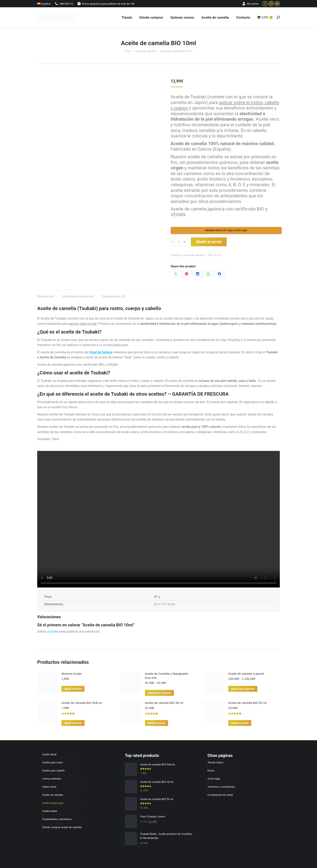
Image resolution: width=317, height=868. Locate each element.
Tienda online (215, 762)
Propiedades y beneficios (57, 819)
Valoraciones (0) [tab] (113, 296)
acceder (53, 632)
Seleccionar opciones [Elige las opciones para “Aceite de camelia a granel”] (243, 689)
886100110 (64, 4)
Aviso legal (214, 779)
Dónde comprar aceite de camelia (62, 827)
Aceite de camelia (194, 255)
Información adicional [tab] (78, 296)
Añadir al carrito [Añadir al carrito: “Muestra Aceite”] (73, 689)
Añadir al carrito (209, 242)
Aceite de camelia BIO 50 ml (247, 703)
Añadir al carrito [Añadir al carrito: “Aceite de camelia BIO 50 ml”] (240, 723)
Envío (211, 771)
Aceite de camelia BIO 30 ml (164, 703)
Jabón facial (49, 787)
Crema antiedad (52, 779)
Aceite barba (50, 811)
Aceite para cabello (53, 771)
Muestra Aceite (71, 674)
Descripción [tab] (46, 296)
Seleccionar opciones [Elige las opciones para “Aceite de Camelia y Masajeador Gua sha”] (160, 693)
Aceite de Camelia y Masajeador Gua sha (167, 676)
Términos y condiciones (221, 787)
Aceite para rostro (53, 762)
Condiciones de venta (220, 795)
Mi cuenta (250, 4)
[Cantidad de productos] (179, 242)
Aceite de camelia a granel (246, 674)
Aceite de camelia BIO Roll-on (82, 703)
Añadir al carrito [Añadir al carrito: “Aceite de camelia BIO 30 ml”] (156, 723)
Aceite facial (49, 754)
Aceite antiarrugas (53, 803)
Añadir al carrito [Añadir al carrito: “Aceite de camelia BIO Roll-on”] (73, 723)
